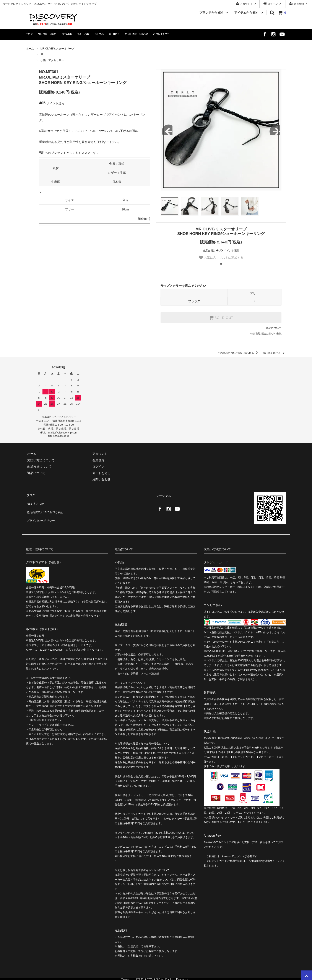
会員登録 (299, 4)
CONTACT (161, 34)
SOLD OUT (221, 318)
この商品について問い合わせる (238, 353)
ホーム (30, 49)
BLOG (99, 34)
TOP (29, 34)
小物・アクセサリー (52, 60)
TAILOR (83, 34)
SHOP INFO (47, 34)
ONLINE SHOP (137, 34)
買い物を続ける (274, 353)
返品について (274, 328)
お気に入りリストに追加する (221, 258)
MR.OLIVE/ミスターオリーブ (58, 49)
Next (275, 130)
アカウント (246, 4)
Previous (167, 130)
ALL (43, 54)
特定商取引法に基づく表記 (266, 334)
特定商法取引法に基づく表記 (46, 507)
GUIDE (114, 34)
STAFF (67, 34)
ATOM (39, 501)
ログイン (273, 4)
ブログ (31, 494)
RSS (29, 501)
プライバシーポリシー (41, 513)
